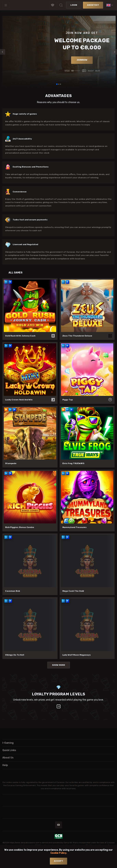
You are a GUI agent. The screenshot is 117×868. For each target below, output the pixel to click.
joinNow (82, 60)
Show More (59, 665)
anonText (93, 5)
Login (74, 5)
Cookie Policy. (59, 853)
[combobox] (110, 5)
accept (58, 861)
